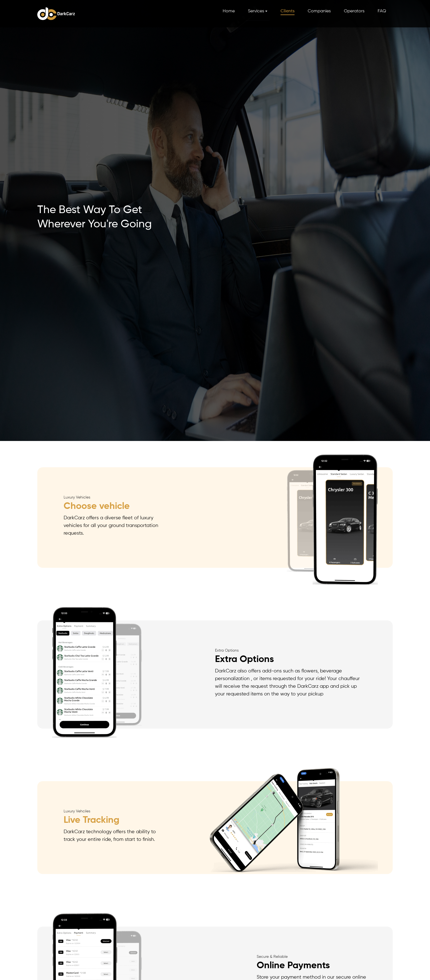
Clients (288, 11)
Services (256, 11)
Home (229, 11)
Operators (354, 11)
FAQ (382, 11)
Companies (319, 11)
